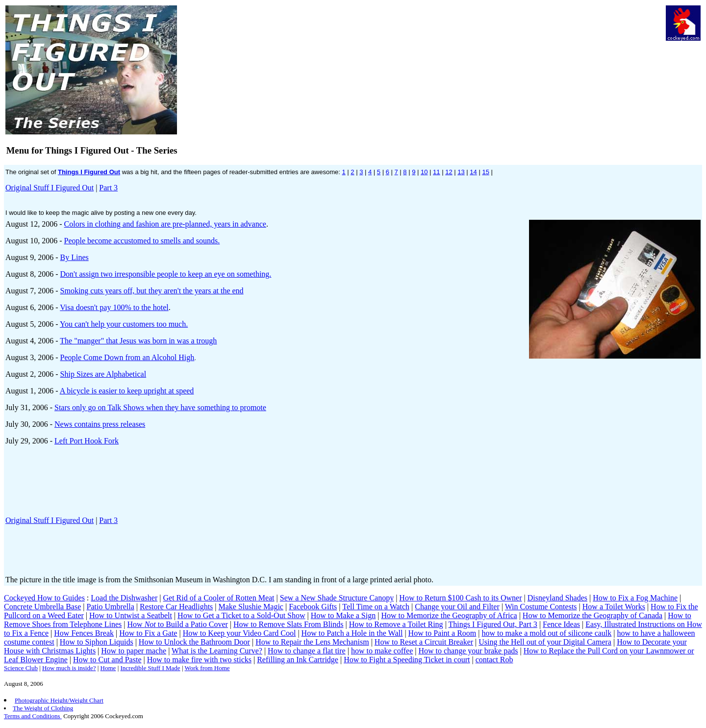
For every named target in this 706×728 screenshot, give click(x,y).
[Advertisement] (446, 27)
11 (436, 172)
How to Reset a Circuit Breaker (424, 642)
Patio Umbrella (110, 607)
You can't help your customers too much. (124, 324)
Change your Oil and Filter (457, 607)
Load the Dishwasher (124, 598)
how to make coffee (382, 651)
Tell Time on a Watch (376, 607)
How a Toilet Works (614, 607)
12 (449, 172)
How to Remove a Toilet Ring (396, 624)
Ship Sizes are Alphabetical (103, 374)
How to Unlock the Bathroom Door (194, 642)
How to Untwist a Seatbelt (131, 615)
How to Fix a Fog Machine (635, 598)
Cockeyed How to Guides (44, 598)
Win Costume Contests (541, 607)
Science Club (21, 668)
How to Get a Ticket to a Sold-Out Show (241, 615)
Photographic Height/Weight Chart (59, 700)
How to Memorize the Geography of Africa (449, 615)
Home (108, 668)
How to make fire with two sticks (199, 660)
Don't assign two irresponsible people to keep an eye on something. (166, 274)
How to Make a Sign (343, 615)
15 (485, 172)
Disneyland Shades (557, 598)
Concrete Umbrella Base (42, 607)
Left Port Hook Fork (87, 441)
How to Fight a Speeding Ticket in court (407, 660)
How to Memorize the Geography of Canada (593, 615)
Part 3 (108, 188)
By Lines (75, 257)
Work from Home (207, 668)
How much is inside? (69, 668)
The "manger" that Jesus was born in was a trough (138, 341)
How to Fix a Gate (148, 633)
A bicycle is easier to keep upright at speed (127, 391)
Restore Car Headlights (176, 607)
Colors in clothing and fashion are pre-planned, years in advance (165, 224)
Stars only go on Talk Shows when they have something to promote (160, 407)
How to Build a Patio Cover (178, 624)
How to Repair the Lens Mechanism (312, 642)
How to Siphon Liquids (97, 642)
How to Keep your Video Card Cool (240, 633)
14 (473, 172)
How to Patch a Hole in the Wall (352, 633)
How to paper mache (134, 651)
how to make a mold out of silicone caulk (546, 633)
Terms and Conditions (33, 716)
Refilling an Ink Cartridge (298, 660)
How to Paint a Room (442, 633)
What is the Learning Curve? (217, 651)
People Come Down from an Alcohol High (127, 357)
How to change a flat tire (307, 651)
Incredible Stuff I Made (150, 668)
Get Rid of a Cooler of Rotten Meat (218, 598)
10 (424, 172)
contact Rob (494, 660)
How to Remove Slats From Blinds (288, 624)
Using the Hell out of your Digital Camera (545, 642)
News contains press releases (100, 424)
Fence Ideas (561, 624)
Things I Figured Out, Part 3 (493, 624)
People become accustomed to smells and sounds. (142, 241)
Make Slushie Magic (251, 607)
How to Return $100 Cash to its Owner (460, 598)
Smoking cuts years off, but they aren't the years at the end (152, 291)
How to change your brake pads (468, 651)
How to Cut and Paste (107, 660)
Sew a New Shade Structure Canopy (337, 598)
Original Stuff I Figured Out (50, 188)
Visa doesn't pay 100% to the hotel (114, 307)
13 (461, 172)
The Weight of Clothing (43, 708)
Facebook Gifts (313, 607)
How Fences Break (84, 633)
